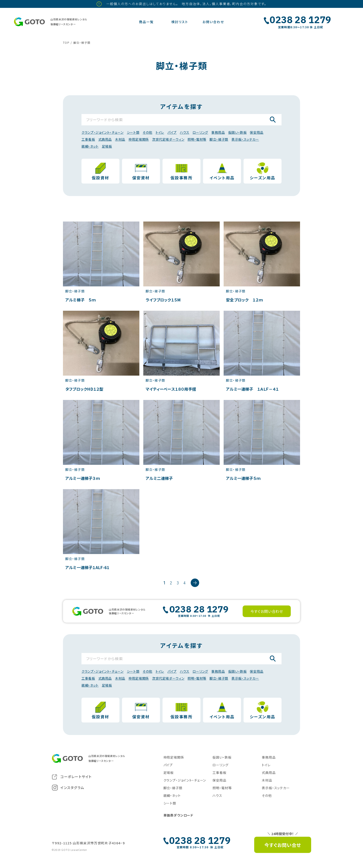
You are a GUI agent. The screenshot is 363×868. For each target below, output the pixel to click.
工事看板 (88, 139)
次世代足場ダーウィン (168, 139)
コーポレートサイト (72, 777)
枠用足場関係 (139, 139)
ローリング (200, 132)
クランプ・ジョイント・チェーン (103, 132)
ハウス (185, 132)
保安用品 (257, 132)
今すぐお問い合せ (283, 845)
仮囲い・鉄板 (238, 132)
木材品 (120, 139)
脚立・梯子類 (219, 139)
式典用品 (105, 139)
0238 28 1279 (300, 20)
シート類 (133, 132)
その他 (147, 132)
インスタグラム (68, 788)
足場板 (107, 146)
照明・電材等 (197, 139)
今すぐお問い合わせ (267, 611)
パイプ (172, 132)
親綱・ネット (90, 146)
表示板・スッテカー (245, 139)
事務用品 (218, 132)
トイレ (160, 132)
